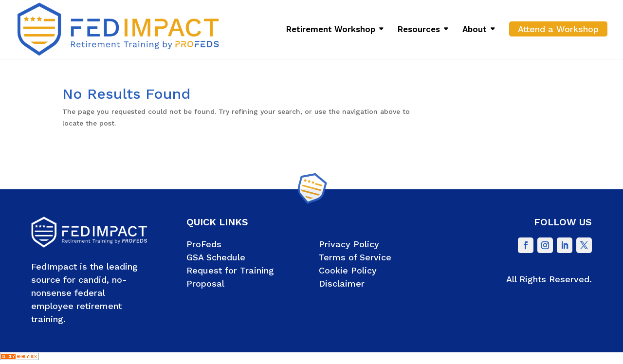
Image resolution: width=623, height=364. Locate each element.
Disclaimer (342, 283)
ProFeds (204, 244)
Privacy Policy (349, 244)
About (475, 30)
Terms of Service (355, 257)
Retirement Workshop (331, 30)
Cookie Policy (348, 270)
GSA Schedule (216, 257)
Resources (419, 30)
